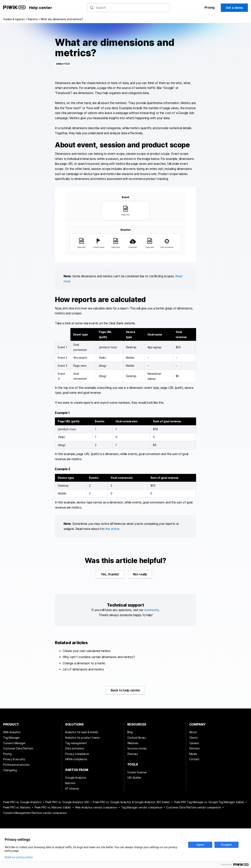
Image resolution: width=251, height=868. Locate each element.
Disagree (227, 845)
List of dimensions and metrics (83, 669)
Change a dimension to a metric (84, 663)
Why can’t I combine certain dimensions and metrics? (99, 657)
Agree (200, 845)
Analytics (63, 64)
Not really (140, 574)
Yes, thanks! (110, 574)
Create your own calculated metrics (87, 651)
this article (112, 529)
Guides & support (14, 19)
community (151, 610)
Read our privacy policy (19, 857)
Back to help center (126, 690)
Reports (33, 19)
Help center (40, 8)
